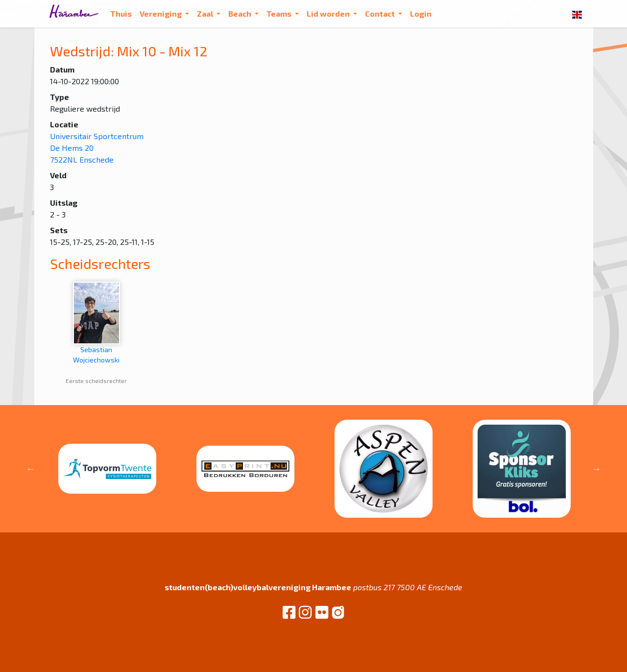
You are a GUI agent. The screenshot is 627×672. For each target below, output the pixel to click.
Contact (381, 13)
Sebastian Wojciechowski (96, 323)
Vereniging (161, 13)
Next (597, 469)
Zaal (206, 13)
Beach (241, 13)
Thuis (121, 13)
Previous (31, 469)
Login (421, 13)
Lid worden (329, 13)
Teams (280, 13)
